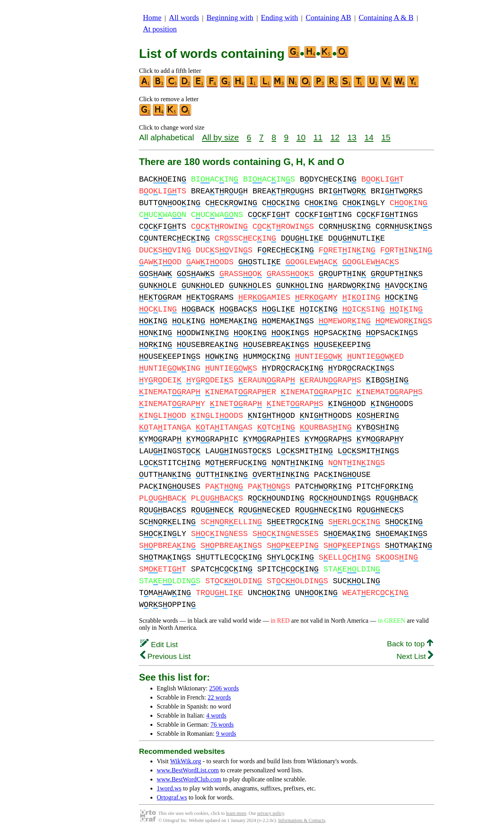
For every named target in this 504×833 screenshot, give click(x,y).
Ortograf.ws (172, 797)
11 (318, 137)
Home (152, 18)
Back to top (410, 644)
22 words (219, 697)
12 (335, 137)
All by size (220, 137)
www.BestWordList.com (188, 770)
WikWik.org (186, 761)
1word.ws (169, 788)
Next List (415, 656)
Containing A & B (386, 18)
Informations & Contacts (302, 820)
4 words (216, 715)
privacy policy (271, 813)
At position (160, 29)
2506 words (224, 688)
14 (369, 137)
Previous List (165, 656)
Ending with (280, 18)
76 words (222, 724)
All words (184, 18)
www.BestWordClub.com (189, 779)
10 (301, 137)
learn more (236, 813)
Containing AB (328, 18)
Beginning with (230, 18)
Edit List (159, 645)
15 (386, 137)
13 (352, 137)
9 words (226, 734)
